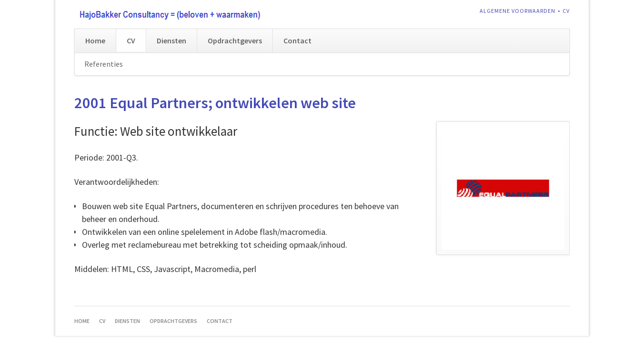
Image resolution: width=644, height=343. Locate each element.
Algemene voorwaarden (518, 11)
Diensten (171, 40)
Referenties (104, 64)
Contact (297, 40)
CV (566, 11)
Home (95, 40)
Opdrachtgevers (235, 40)
